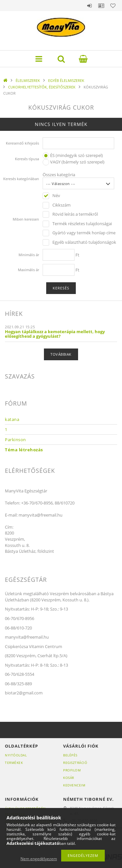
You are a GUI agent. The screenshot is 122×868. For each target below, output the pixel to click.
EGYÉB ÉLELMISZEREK (66, 80)
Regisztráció (75, 763)
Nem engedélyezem (39, 859)
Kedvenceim (74, 785)
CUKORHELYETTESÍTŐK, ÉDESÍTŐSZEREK (42, 87)
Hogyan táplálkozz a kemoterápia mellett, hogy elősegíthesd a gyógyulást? (55, 334)
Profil (101, 6)
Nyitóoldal (16, 755)
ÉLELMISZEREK (28, 80)
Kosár (69, 778)
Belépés (89, 6)
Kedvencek (113, 6)
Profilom (72, 770)
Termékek (14, 763)
